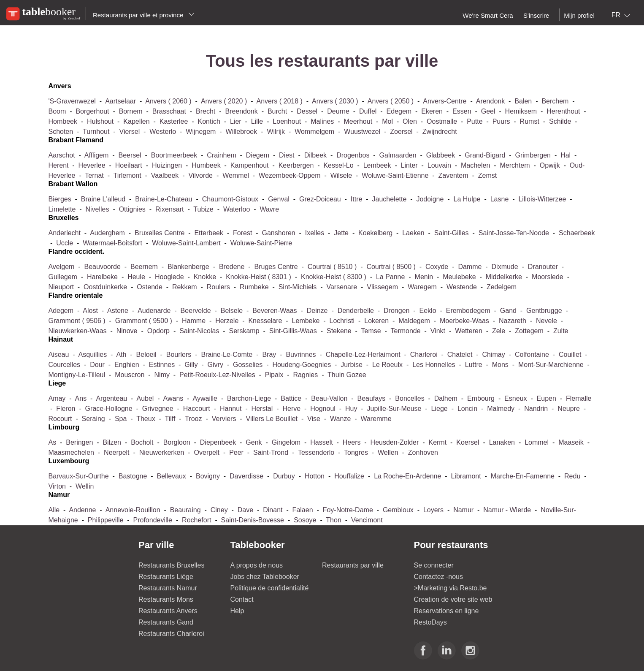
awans (173, 398)
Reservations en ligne (446, 611)
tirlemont (127, 175)
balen (523, 101)
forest (242, 233)
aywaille (205, 398)
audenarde (154, 311)
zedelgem (502, 287)
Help (237, 611)
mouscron (130, 375)
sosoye (305, 520)
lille (257, 121)
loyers (433, 510)
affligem (97, 155)
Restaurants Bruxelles (172, 565)
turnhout (96, 132)
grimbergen (533, 155)
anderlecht (64, 233)
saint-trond (271, 452)
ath (121, 355)
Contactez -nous (439, 577)
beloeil (146, 355)
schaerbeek (577, 233)
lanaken (502, 442)
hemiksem (521, 111)
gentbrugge (545, 311)
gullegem (62, 277)
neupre (568, 409)
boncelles (410, 398)
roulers (218, 287)
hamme (194, 321)
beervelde (196, 311)
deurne (338, 111)
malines (322, 121)
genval (279, 199)
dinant (273, 510)
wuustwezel (362, 132)
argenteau (112, 398)
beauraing (186, 510)
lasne (500, 199)
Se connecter (434, 565)
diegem (258, 155)
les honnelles (434, 365)
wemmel (236, 175)
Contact (242, 599)
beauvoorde (104, 267)
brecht (206, 111)
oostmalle (442, 121)
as (53, 442)
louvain (439, 165)
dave (245, 510)
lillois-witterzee (542, 199)
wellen (388, 452)
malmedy (501, 409)
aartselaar (120, 101)
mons (500, 365)
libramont (466, 476)
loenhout (287, 121)
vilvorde (200, 175)
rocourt (60, 419)
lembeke (306, 321)
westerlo (163, 132)
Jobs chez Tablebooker (265, 577)
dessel (307, 111)
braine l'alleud (103, 199)
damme (470, 267)
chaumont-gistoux (230, 199)
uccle (65, 243)
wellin (85, 486)
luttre (474, 365)
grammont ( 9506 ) (78, 321)
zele (499, 331)
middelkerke (504, 277)
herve (291, 409)
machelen (475, 165)
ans (82, 398)
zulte (561, 331)
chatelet (461, 355)
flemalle (579, 398)
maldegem (414, 321)
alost (90, 311)
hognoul (324, 409)
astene (119, 311)
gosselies (248, 365)
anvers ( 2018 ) (281, 101)
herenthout (563, 111)
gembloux (398, 510)
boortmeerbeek (174, 155)
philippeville (106, 520)
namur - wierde (507, 510)
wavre (269, 209)
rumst (530, 121)
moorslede (548, 277)
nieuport (61, 287)
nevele (547, 321)
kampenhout (250, 165)
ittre (357, 199)
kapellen (136, 121)
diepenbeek (218, 442)
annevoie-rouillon (133, 510)
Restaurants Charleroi (171, 634)
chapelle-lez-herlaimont (363, 355)
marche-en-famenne (523, 476)
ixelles (315, 233)
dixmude (505, 267)
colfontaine (532, 355)
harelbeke (102, 277)
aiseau (58, 355)
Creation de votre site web (453, 599)
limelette (63, 209)
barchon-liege (249, 398)
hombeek (64, 121)
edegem (399, 111)
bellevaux (171, 476)
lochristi (342, 321)
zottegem (529, 331)
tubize (203, 209)
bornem (131, 111)
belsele (232, 311)
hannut (231, 409)
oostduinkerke (105, 287)
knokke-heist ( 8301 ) (259, 277)
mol (387, 121)
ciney (219, 510)
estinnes (162, 365)
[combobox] (622, 15)
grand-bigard (485, 155)
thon (333, 520)
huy (352, 409)
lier (236, 121)
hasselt (321, 442)
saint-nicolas (199, 331)
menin (424, 277)
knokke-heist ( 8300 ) (334, 277)
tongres (356, 452)
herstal (262, 409)
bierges (61, 199)
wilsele (341, 175)
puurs (501, 121)
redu (572, 476)
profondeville (153, 520)
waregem (422, 287)
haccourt (197, 409)
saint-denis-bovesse (253, 520)
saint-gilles (452, 233)
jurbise (352, 365)
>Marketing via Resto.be (451, 588)
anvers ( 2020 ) (225, 101)
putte (475, 121)
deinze (317, 311)
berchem (556, 101)
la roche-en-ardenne (407, 476)
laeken (413, 233)
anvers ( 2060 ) (169, 101)
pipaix (274, 375)
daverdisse (246, 476)
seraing (95, 419)
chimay (494, 355)
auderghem (107, 233)
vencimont (367, 520)
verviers (224, 419)
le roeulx (387, 365)
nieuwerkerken (162, 452)
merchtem (515, 165)
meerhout (358, 121)
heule (136, 277)
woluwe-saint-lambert (186, 243)
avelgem (61, 267)
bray (269, 355)
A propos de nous (257, 565)
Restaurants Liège (166, 577)
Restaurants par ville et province (144, 15)
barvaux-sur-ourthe (79, 476)
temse (371, 331)
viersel (130, 132)
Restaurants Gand (166, 622)
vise (314, 419)
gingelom (287, 442)
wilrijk (277, 132)
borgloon (178, 442)
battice (291, 398)
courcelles (64, 365)
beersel (130, 155)
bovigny (208, 476)
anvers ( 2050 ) (392, 101)
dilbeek (315, 155)
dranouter (543, 267)
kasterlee (174, 121)
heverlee (92, 165)
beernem (144, 267)
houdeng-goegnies (302, 365)
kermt (438, 442)
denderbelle (357, 311)
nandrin (536, 409)
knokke (205, 277)
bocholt (142, 442)
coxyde (437, 267)
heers (352, 442)
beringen (79, 442)
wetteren (469, 331)
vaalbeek (166, 175)
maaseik (571, 442)
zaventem (453, 175)
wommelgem (314, 132)
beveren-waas (275, 311)
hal (566, 155)
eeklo (428, 311)
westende (462, 287)
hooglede (169, 277)
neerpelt (116, 452)
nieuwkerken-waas (77, 331)
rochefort (196, 520)
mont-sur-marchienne (551, 365)
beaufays (371, 398)
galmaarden (398, 155)
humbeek (206, 165)
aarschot (61, 155)
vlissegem (383, 287)
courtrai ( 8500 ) (392, 267)
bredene (232, 267)
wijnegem (201, 132)
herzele (227, 321)
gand (508, 311)
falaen (303, 510)
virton (57, 486)
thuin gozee (347, 375)
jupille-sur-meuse (394, 409)
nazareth (513, 321)
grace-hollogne (109, 409)
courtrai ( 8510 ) (333, 267)
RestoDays (430, 622)
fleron (66, 409)
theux (146, 419)
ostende (149, 287)
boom (57, 111)
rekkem (185, 287)
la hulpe (468, 199)
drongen (396, 311)
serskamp (244, 331)
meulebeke (459, 277)
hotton (315, 476)
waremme (376, 419)
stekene (339, 331)
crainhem (221, 155)
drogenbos (353, 155)
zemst (487, 175)
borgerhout (92, 111)
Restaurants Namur (168, 588)
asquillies (94, 355)
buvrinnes (302, 355)
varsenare (342, 287)
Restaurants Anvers (168, 611)
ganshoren (279, 233)
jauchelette (390, 199)
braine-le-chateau (164, 199)
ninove (127, 331)
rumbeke (254, 287)
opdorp (160, 331)
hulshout (100, 121)
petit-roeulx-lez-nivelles (218, 375)
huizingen (167, 165)
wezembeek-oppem (290, 175)
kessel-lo (338, 165)
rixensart (170, 209)
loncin (468, 409)
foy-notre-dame (348, 510)
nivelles (97, 209)
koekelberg (375, 233)
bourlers (180, 355)
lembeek (377, 165)
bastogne (133, 476)
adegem (62, 311)
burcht (277, 111)
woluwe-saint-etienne (396, 175)
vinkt (439, 331)
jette (341, 233)
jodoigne (430, 199)
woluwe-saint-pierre (261, 243)
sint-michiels (298, 287)
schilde (560, 121)
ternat (94, 175)
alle (54, 510)
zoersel (401, 132)
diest (287, 155)
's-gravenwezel (72, 101)
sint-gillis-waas (293, 331)
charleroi (424, 355)
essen (462, 111)
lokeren (376, 321)
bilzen (112, 442)
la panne (391, 277)
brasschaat (169, 111)
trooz (193, 419)
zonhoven (423, 452)
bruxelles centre (160, 233)
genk (254, 442)
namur (463, 510)
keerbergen (296, 165)
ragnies (307, 375)
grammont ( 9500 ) (145, 321)
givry (215, 365)
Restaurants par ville (353, 565)
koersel (468, 442)
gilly (191, 365)
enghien (128, 365)
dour (97, 365)
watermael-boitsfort (112, 243)
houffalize (349, 476)
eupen (547, 398)
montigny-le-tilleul (77, 375)
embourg (481, 398)
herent (59, 165)
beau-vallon (330, 398)
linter (409, 165)
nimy (163, 375)
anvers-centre (445, 101)
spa (121, 419)
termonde (406, 331)
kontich (209, 121)
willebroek (242, 132)
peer (236, 452)
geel (488, 111)
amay (57, 398)
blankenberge (188, 267)
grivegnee (159, 409)
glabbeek (442, 155)
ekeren (432, 111)
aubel (145, 398)
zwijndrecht (440, 132)
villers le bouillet (272, 419)
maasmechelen (71, 452)
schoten (61, 132)
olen (410, 121)
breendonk (241, 111)
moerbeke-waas (464, 321)
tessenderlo (316, 452)
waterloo (237, 209)
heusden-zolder (395, 442)
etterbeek (208, 233)
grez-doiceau (320, 199)
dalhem (447, 398)
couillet (571, 355)
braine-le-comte (227, 355)
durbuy (284, 476)
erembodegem (468, 311)
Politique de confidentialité (270, 588)
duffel (368, 111)
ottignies (133, 209)
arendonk (491, 101)
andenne (82, 510)
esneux (515, 398)
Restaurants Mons (166, 599)
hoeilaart (129, 165)
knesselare (265, 321)
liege (440, 409)
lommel (537, 442)
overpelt (207, 452)
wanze (341, 419)
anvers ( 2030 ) (336, 101)
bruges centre (276, 267)
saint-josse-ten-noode (514, 233)
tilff (170, 419)
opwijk (550, 165)
